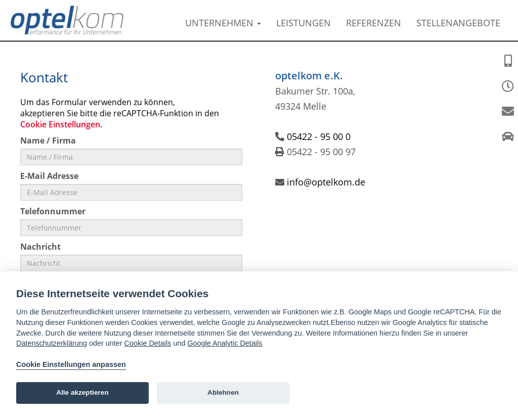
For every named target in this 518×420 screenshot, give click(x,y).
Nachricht (40, 247)
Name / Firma (48, 141)
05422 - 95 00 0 (319, 136)
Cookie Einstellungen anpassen (71, 364)
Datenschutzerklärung (52, 343)
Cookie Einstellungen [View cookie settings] (60, 124)
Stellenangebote (458, 23)
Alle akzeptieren (82, 392)
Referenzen (374, 23)
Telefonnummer (53, 211)
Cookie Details (148, 343)
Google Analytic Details (225, 343)
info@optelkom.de (326, 182)
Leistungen (304, 23)
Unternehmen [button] (223, 23)
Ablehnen (223, 392)
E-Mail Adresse (49, 176)
